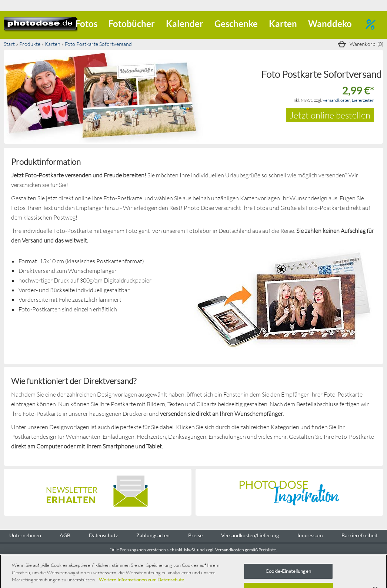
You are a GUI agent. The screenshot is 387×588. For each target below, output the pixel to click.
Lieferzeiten (363, 100)
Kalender (185, 24)
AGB (65, 535)
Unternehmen (25, 535)
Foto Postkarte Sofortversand (98, 44)
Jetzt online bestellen (330, 115)
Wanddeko (330, 24)
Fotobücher (132, 24)
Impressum (310, 535)
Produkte (30, 44)
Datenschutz (103, 535)
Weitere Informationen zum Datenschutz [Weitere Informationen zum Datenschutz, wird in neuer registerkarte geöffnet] (141, 579)
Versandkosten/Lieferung (250, 535)
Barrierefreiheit (360, 535)
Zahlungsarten (153, 535)
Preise (195, 535)
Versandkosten (336, 100)
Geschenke (236, 24)
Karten (283, 24)
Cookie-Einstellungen (288, 571)
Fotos (86, 24)
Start (9, 44)
